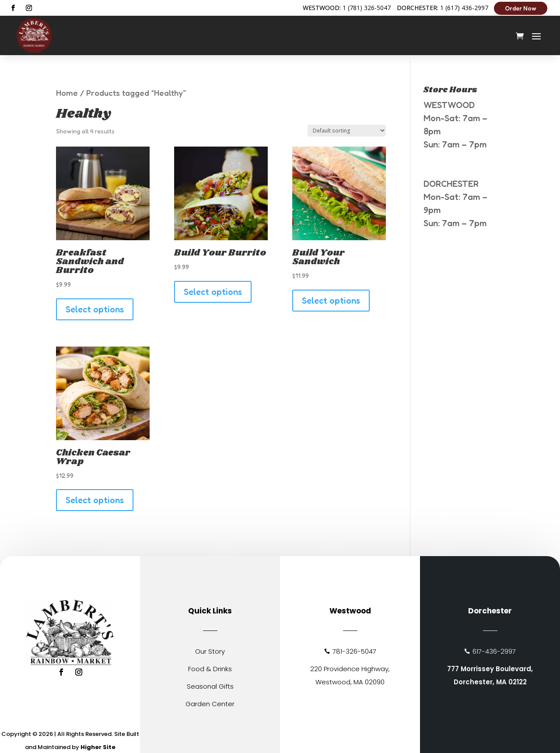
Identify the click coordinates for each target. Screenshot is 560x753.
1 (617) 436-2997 (464, 8)
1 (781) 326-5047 (367, 8)
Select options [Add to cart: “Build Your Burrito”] (213, 286)
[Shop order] (347, 125)
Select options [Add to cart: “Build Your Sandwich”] (331, 295)
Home (67, 87)
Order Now (521, 8)
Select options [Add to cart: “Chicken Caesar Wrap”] (95, 494)
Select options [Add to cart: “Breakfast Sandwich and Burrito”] (95, 304)
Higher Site (98, 741)
